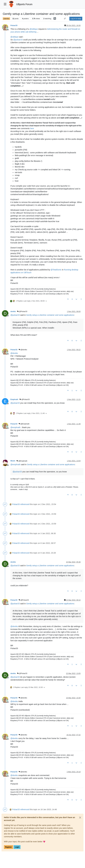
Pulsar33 (14, 25)
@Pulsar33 (22, 312)
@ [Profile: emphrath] (15, 427)
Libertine (6, 19)
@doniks (23, 350)
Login (17, 847)
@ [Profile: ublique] (34, 29)
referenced (25, 504)
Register (8, 847)
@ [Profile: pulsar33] (18, 40)
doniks (13, 312)
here (32, 128)
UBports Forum (24, 4)
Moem (13, 461)
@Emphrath (24, 424)
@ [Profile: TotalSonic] (56, 270)
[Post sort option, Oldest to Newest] (65, 19)
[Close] (80, 818)
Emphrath (14, 399)
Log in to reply (76, 19)
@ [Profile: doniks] (14, 353)
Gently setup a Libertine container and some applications (50, 315)
